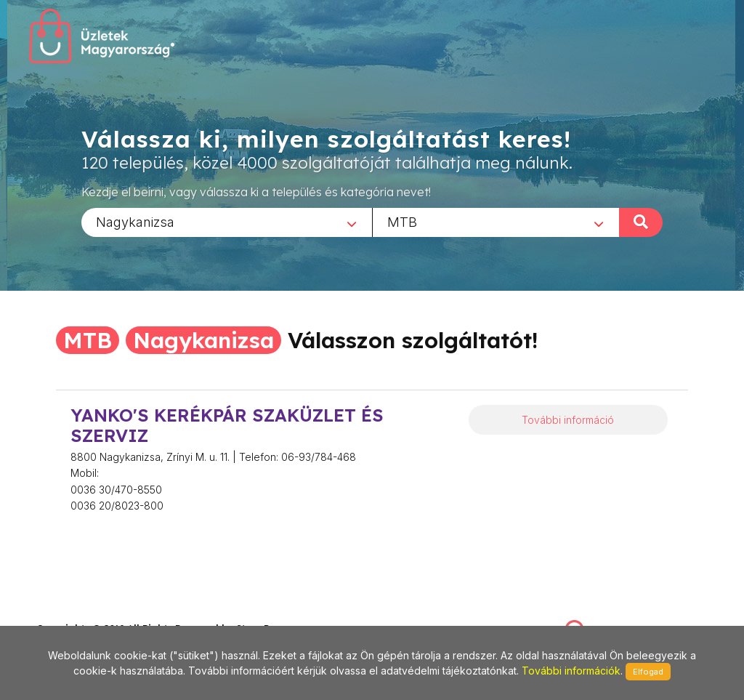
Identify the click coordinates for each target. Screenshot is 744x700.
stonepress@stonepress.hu (95, 612)
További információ (568, 420)
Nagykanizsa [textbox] (135, 221)
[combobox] (227, 222)
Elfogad (648, 672)
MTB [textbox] (402, 221)
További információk (571, 671)
